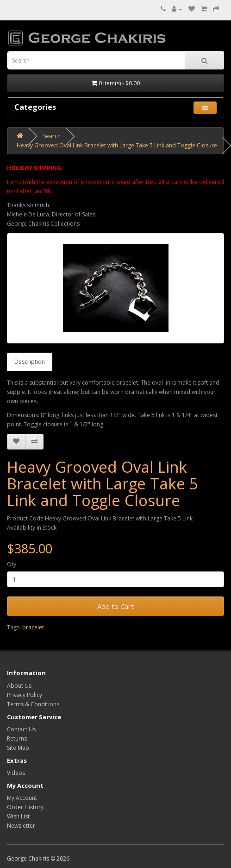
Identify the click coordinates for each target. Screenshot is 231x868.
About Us (19, 686)
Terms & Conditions (33, 704)
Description (30, 362)
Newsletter (21, 826)
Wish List (18, 816)
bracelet (33, 627)
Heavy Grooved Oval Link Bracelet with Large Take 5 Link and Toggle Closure (117, 145)
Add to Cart (115, 606)
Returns (17, 738)
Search (52, 136)
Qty (12, 564)
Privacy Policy (25, 695)
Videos (16, 773)
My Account (22, 798)
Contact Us (21, 729)
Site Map (18, 748)
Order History (25, 807)
